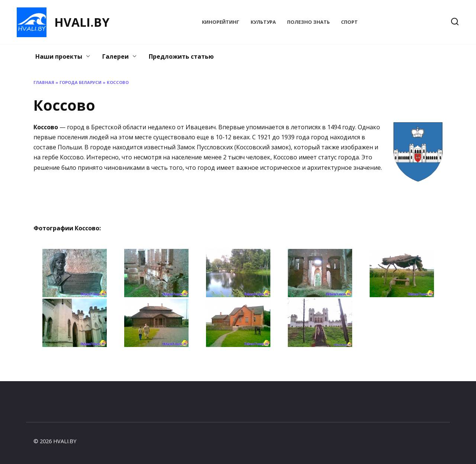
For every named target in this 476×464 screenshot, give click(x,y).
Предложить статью (181, 56)
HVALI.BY (82, 22)
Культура (263, 22)
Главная (44, 82)
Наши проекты (59, 56)
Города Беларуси (81, 82)
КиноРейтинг (221, 22)
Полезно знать (308, 22)
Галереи (115, 56)
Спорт (349, 22)
